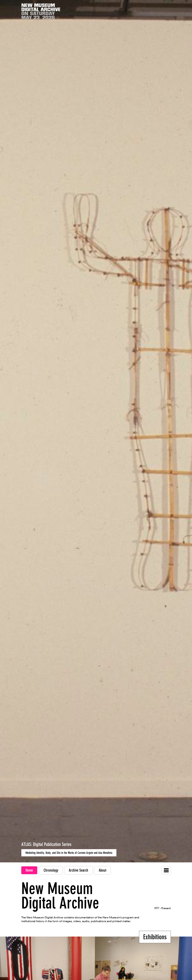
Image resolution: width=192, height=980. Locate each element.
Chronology (51, 870)
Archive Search (78, 870)
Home (29, 870)
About (103, 870)
